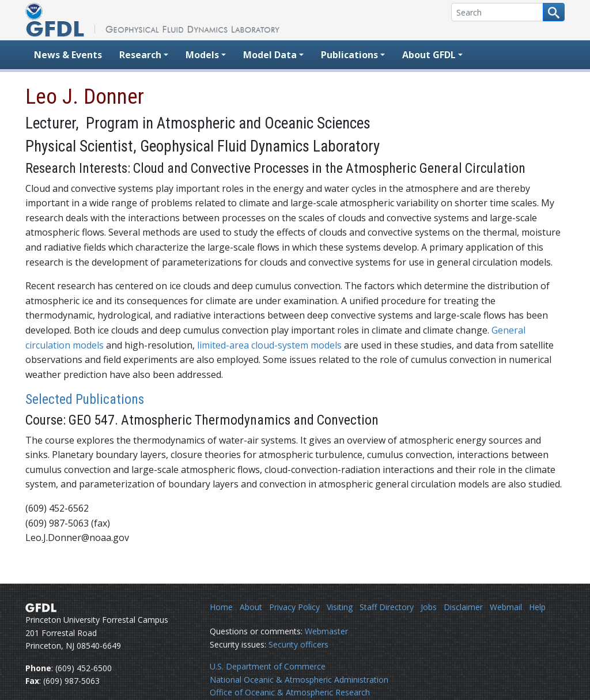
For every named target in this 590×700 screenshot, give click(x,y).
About (251, 607)
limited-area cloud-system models (269, 345)
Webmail (506, 607)
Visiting (340, 607)
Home (221, 607)
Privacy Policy (294, 607)
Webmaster (326, 631)
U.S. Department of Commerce (268, 666)
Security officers (298, 644)
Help (537, 607)
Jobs (429, 607)
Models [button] (202, 55)
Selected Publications (85, 399)
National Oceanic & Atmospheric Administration (299, 680)
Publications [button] (349, 55)
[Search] (497, 12)
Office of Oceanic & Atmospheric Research (290, 692)
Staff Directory (387, 607)
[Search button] (554, 12)
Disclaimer (463, 607)
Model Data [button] (270, 55)
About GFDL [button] (429, 55)
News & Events (68, 55)
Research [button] (140, 55)
